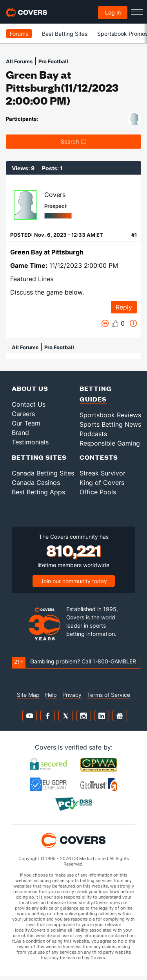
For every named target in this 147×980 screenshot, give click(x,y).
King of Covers (102, 483)
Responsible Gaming (110, 443)
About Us (30, 388)
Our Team (26, 423)
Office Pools (98, 492)
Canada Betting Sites (43, 473)
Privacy (72, 695)
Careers (23, 414)
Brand (20, 433)
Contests (99, 457)
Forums (19, 34)
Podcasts (93, 434)
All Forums (19, 61)
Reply (124, 307)
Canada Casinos (36, 483)
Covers (55, 195)
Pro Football (53, 61)
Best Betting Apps (38, 492)
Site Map (28, 695)
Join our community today (74, 581)
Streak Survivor (103, 473)
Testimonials (30, 442)
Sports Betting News (110, 424)
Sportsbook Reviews (110, 415)
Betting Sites (39, 457)
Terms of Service (109, 695)
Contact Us (29, 404)
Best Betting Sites (65, 34)
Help (51, 695)
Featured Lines (32, 279)
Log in (113, 12)
